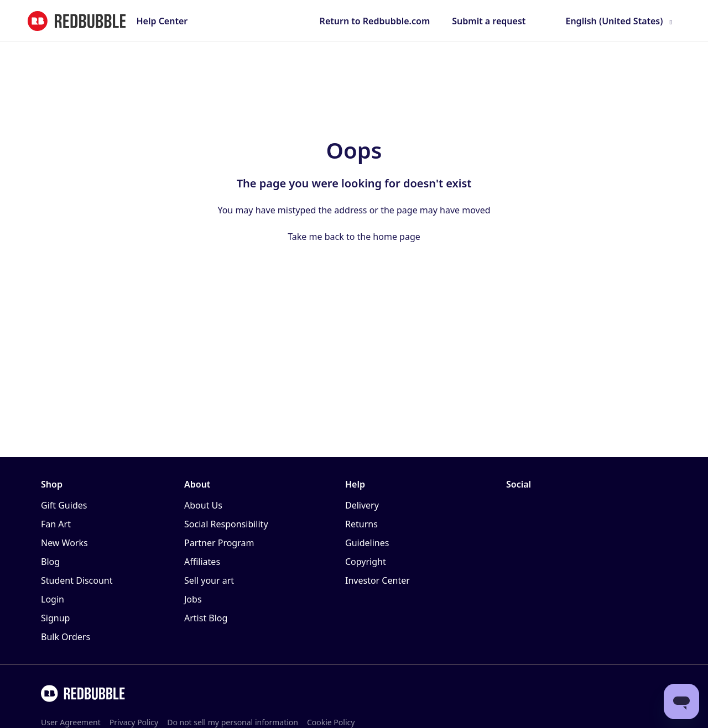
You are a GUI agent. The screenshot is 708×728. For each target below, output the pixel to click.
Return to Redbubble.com (375, 21)
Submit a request (489, 21)
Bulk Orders (66, 637)
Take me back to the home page (354, 237)
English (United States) (614, 21)
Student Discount (77, 580)
